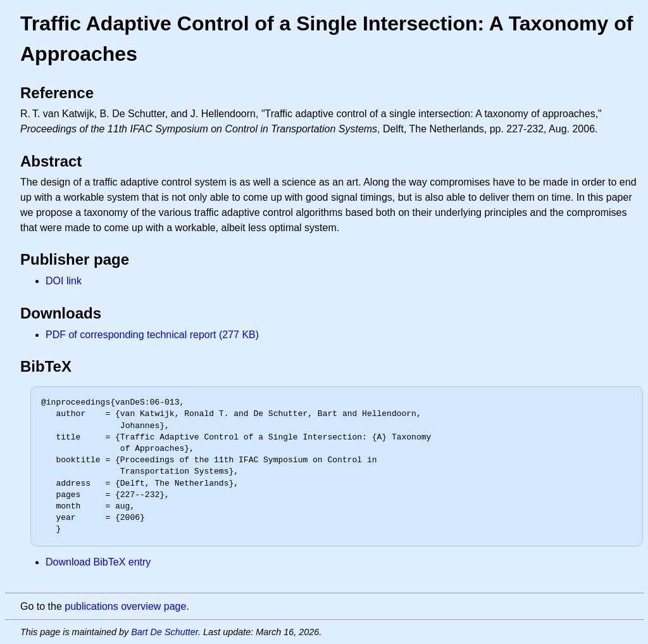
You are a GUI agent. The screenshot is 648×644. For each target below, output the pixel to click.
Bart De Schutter (165, 632)
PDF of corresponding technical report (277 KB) (152, 335)
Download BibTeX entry (98, 562)
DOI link (64, 281)
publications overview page (125, 606)
